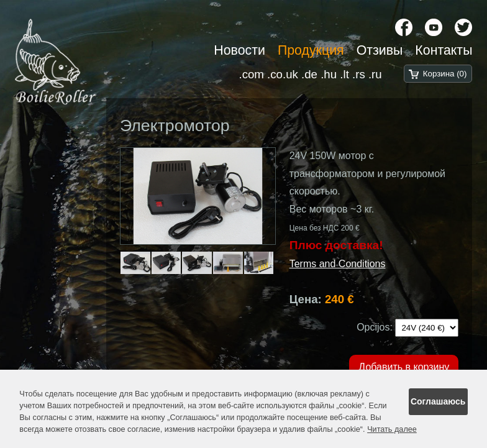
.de (309, 74)
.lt (344, 74)
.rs (359, 74)
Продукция (311, 50)
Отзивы (380, 50)
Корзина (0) (445, 74)
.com (251, 74)
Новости (239, 50)
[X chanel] (463, 27)
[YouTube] (434, 27)
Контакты (444, 50)
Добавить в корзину (404, 367)
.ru (375, 74)
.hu (329, 74)
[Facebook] (404, 27)
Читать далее (392, 429)
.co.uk (283, 74)
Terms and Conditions (338, 264)
